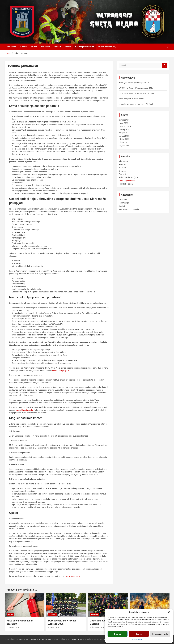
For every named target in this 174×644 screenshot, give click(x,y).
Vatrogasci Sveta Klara (30, 639)
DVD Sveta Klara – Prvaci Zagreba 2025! (136, 88)
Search (165, 65)
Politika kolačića (138, 639)
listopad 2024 (125, 126)
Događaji (123, 200)
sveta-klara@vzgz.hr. (61, 371)
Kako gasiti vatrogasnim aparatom (134, 83)
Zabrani (139, 634)
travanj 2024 (124, 130)
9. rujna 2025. (54, 627)
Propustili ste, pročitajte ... (22, 590)
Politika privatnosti (83, 47)
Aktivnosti (45, 47)
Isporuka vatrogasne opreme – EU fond (136, 104)
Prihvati (118, 634)
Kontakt (68, 47)
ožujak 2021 (124, 142)
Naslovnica (11, 47)
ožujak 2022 (124, 139)
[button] (169, 612)
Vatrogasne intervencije (129, 209)
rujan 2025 (123, 123)
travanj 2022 (124, 136)
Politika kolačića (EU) (107, 47)
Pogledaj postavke (160, 634)
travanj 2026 (124, 120)
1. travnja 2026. (13, 627)
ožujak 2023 (124, 133)
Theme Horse (76, 639)
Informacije (124, 203)
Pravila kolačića (126, 184)
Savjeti (122, 206)
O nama (23, 47)
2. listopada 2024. (97, 627)
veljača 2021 (124, 146)
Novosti (34, 47)
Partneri (57, 47)
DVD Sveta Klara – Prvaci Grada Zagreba (136, 93)
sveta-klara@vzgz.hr (24, 410)
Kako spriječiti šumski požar (131, 99)
